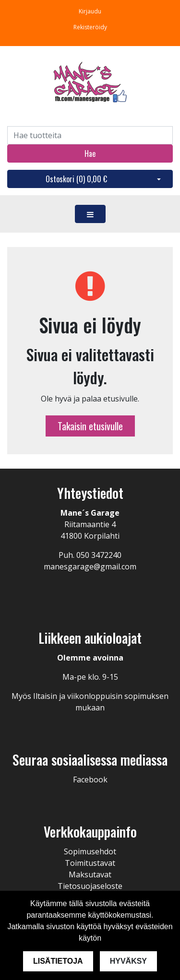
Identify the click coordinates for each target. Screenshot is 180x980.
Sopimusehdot (90, 851)
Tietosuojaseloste (90, 886)
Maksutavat (90, 874)
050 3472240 (99, 555)
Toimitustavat (90, 863)
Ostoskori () (76, 179)
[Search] (90, 135)
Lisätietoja (58, 961)
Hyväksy (128, 961)
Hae (90, 153)
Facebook (90, 779)
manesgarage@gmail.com (90, 567)
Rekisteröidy (90, 27)
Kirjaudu (90, 11)
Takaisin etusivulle (90, 426)
